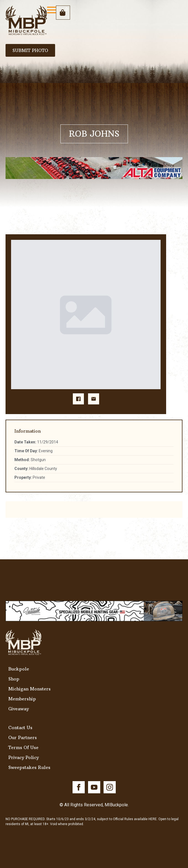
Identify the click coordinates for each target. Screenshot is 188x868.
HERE (153, 819)
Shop (14, 679)
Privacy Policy (24, 757)
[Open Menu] (51, 10)
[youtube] (94, 787)
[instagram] (110, 787)
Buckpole (19, 669)
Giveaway (19, 709)
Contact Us (20, 727)
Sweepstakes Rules (29, 767)
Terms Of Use (23, 747)
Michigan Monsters (29, 689)
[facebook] (79, 787)
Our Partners (23, 737)
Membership (22, 699)
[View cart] (63, 13)
